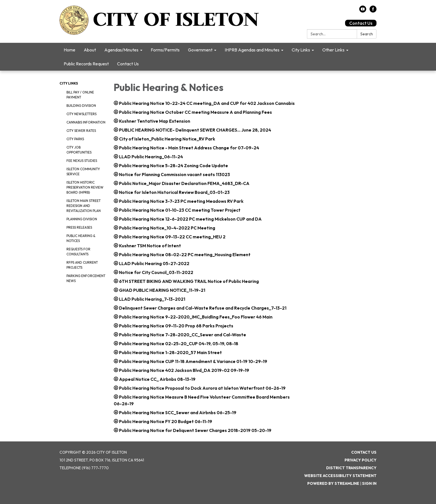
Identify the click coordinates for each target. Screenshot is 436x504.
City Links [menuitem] (301, 50)
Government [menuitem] (200, 50)
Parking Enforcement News (86, 278)
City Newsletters (81, 114)
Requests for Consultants (78, 252)
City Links (69, 83)
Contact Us (361, 23)
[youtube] (363, 11)
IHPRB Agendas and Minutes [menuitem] (252, 50)
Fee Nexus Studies (82, 161)
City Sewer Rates (81, 131)
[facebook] (373, 11)
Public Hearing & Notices (81, 238)
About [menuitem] (90, 50)
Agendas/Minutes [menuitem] (121, 50)
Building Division (81, 106)
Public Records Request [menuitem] (86, 64)
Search (367, 34)
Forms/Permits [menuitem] (165, 50)
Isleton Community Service (83, 171)
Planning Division (82, 219)
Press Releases (79, 227)
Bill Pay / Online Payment (80, 95)
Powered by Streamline (333, 483)
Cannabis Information (86, 122)
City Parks (75, 139)
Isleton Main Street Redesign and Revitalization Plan (84, 206)
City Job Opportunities (79, 150)
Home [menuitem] (70, 50)
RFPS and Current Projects (82, 265)
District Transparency (351, 468)
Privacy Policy (361, 460)
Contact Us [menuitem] (128, 64)
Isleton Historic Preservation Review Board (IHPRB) (85, 187)
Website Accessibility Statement (340, 476)
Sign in (369, 483)
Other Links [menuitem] (333, 50)
